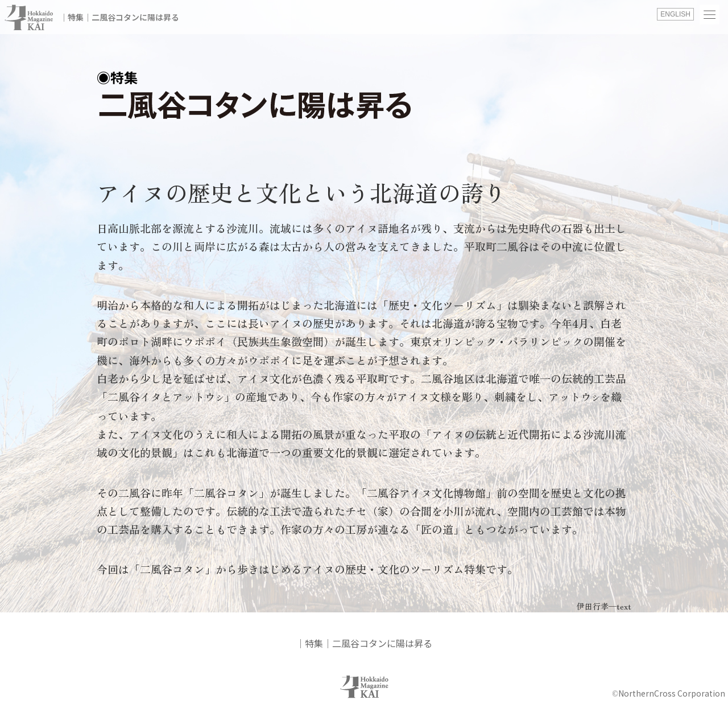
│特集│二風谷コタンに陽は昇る (119, 17)
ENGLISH (675, 14)
